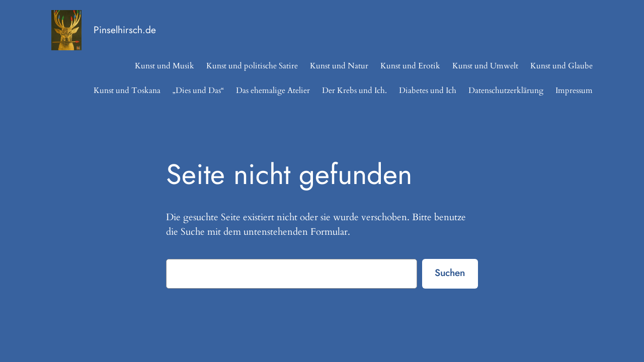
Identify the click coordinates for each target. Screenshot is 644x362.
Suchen (450, 273)
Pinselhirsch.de (125, 30)
